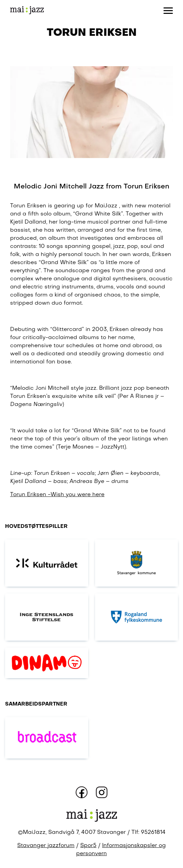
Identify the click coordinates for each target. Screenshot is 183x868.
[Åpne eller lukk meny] (168, 10)
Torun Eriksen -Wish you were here (57, 495)
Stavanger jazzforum (46, 846)
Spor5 (88, 846)
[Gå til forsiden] (27, 10)
